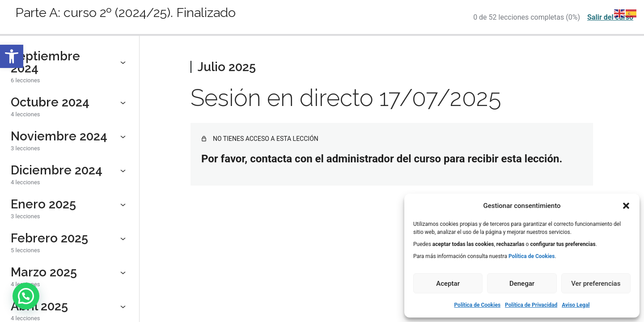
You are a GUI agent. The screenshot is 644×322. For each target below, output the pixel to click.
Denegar (522, 284)
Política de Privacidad (531, 305)
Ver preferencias (596, 284)
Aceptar (448, 284)
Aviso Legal (576, 305)
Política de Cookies (477, 305)
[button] (12, 56)
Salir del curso (610, 17)
